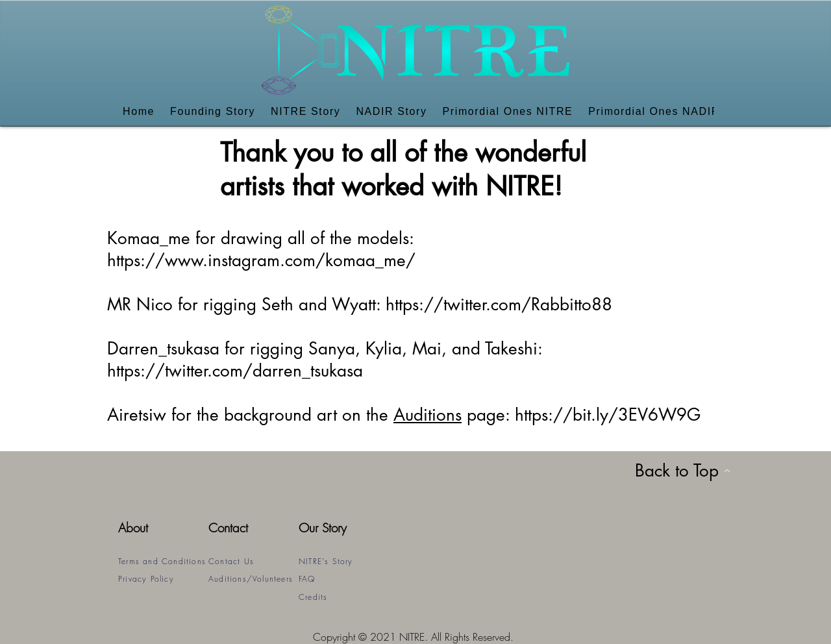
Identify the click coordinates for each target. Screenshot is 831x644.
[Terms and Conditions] (163, 561)
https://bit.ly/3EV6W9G (608, 415)
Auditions (428, 415)
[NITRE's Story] (344, 561)
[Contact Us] (254, 561)
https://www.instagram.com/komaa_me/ (261, 260)
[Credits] (344, 597)
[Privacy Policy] (163, 579)
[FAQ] (344, 579)
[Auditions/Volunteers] (254, 579)
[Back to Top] (682, 470)
